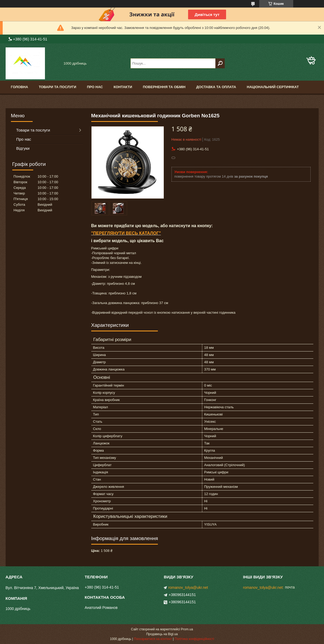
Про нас (95, 87)
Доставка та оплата (216, 87)
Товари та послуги (58, 87)
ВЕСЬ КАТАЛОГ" (143, 233)
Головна (20, 87)
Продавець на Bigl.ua (162, 634)
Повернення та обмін (164, 87)
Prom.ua (187, 629)
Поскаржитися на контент (153, 639)
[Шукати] (220, 63)
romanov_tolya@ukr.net (188, 587)
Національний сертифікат (273, 87)
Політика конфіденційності (195, 639)
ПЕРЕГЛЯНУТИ (109, 233)
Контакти (123, 87)
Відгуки (23, 148)
